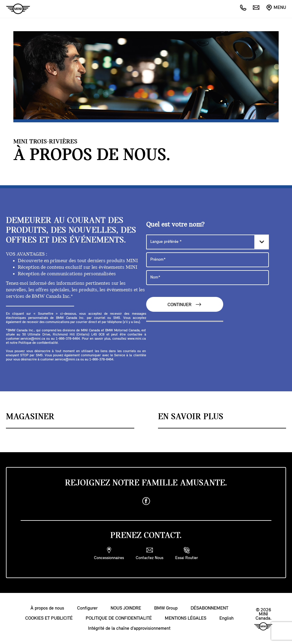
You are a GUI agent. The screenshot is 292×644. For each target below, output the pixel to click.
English (226, 618)
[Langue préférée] (208, 242)
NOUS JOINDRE (126, 608)
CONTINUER (185, 304)
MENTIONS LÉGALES (186, 618)
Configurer (87, 608)
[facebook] (146, 501)
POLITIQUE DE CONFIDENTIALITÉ (119, 618)
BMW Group (166, 608)
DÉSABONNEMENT (209, 608)
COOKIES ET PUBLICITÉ (49, 618)
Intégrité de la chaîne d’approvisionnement (129, 629)
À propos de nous (47, 608)
